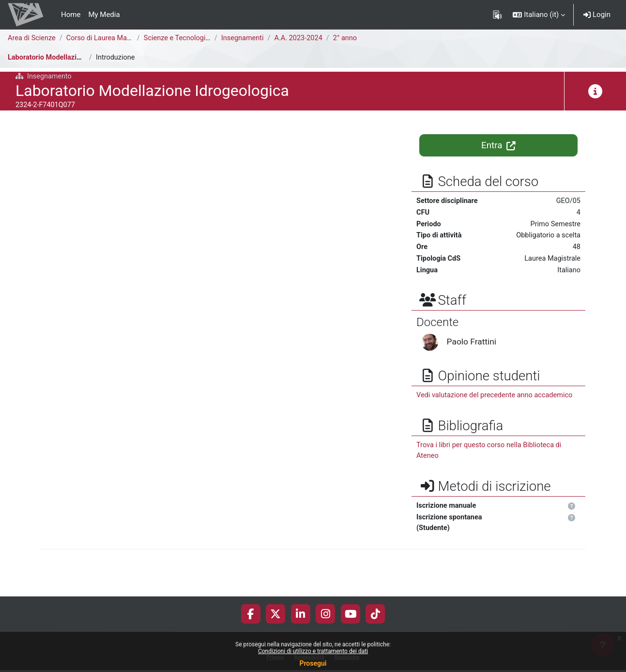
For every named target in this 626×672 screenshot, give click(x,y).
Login (597, 15)
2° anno (351, 38)
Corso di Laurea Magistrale (112, 38)
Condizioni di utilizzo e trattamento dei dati (313, 651)
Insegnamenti (245, 38)
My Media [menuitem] (104, 15)
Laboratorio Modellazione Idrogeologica (73, 58)
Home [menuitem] (71, 15)
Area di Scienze (32, 38)
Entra (498, 145)
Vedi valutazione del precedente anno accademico (497, 398)
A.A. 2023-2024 (303, 38)
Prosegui (313, 663)
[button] (539, 15)
